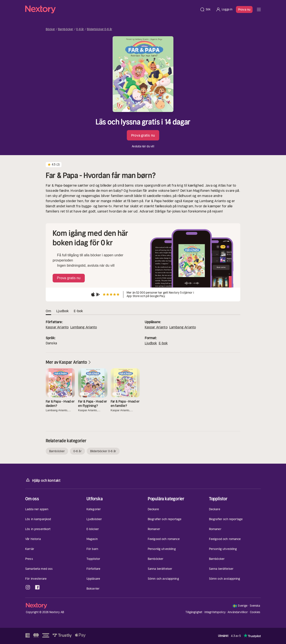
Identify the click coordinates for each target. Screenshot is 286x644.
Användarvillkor (238, 612)
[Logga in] (224, 9)
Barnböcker (66, 29)
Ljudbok (151, 343)
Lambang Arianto (84, 327)
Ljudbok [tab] (62, 311)
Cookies (255, 612)
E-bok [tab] (78, 311)
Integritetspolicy (215, 612)
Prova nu (244, 9)
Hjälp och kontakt (43, 480)
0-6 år (80, 29)
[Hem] (111, 9)
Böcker (50, 29)
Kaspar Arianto (57, 327)
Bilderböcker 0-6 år (99, 29)
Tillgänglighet (194, 612)
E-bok (163, 343)
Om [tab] (48, 311)
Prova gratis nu (143, 135)
